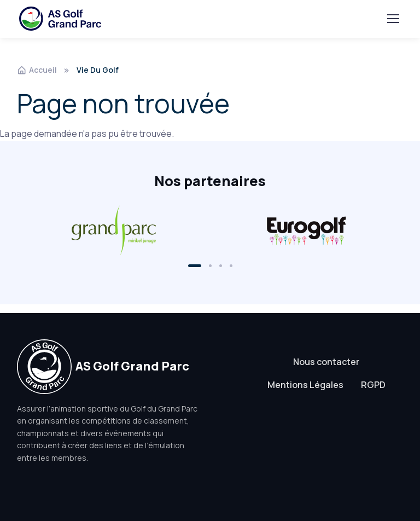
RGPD (373, 385)
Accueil (37, 70)
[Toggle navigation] (393, 19)
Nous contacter (326, 362)
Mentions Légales (305, 385)
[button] (195, 266)
